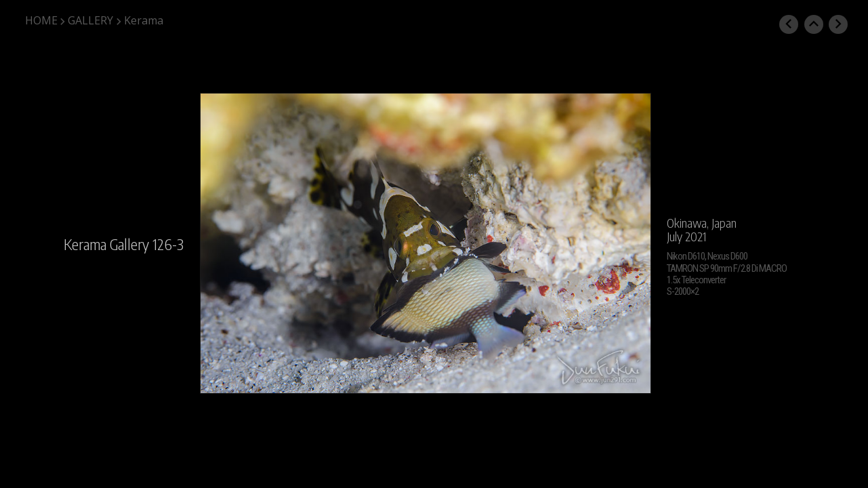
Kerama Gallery (106, 244)
